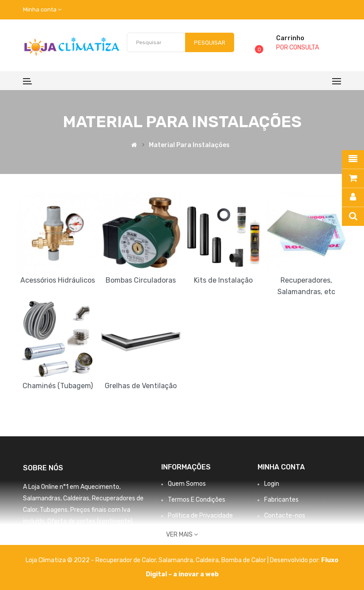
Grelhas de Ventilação (141, 386)
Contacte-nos (285, 516)
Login (272, 484)
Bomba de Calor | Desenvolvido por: (271, 560)
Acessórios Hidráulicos (58, 280)
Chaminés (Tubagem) (58, 386)
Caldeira (207, 560)
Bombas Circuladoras (141, 280)
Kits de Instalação (223, 280)
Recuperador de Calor (126, 560)
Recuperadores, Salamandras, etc (306, 286)
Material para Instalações (189, 145)
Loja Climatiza (46, 560)
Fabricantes (281, 500)
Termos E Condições (197, 500)
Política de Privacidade (200, 516)
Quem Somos (187, 484)
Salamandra (176, 560)
